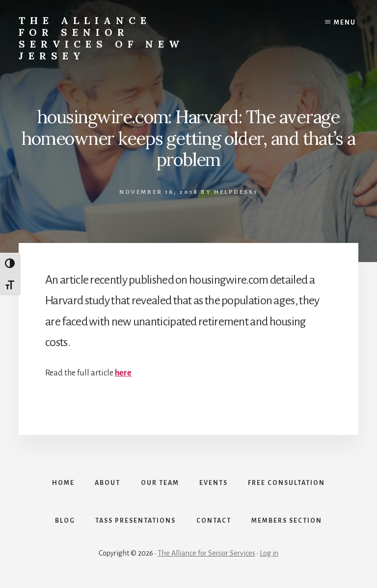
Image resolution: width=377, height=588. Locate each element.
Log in (269, 555)
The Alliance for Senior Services (206, 555)
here (123, 373)
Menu (345, 23)
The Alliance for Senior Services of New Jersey (101, 38)
